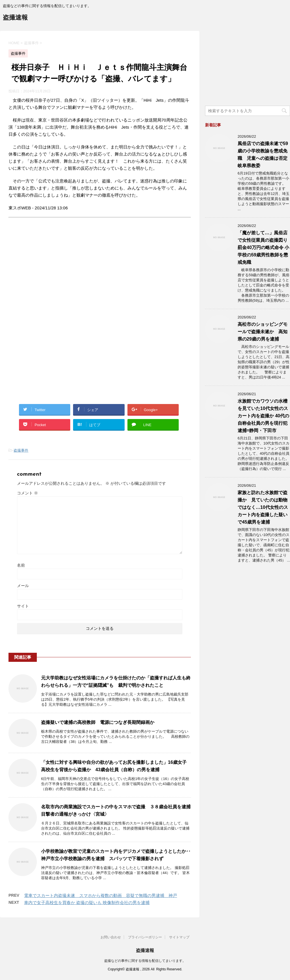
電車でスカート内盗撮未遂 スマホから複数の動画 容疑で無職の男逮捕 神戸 (101, 895)
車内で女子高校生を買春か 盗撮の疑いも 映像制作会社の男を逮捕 (87, 903)
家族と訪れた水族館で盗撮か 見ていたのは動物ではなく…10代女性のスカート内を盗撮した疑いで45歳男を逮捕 (263, 507)
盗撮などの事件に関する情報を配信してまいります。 (145, 961)
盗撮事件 (21, 450)
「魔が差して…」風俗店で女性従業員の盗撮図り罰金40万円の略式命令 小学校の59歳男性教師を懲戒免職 (263, 247)
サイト (23, 606)
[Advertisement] (56, 276)
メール (23, 586)
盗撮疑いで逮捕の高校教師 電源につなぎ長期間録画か (98, 722)
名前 (21, 565)
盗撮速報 (15, 18)
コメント (27, 493)
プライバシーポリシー (145, 937)
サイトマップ (179, 937)
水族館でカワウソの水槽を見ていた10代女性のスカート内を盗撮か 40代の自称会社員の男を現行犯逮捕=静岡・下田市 (263, 416)
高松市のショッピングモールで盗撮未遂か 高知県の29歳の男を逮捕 (263, 332)
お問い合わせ (111, 937)
